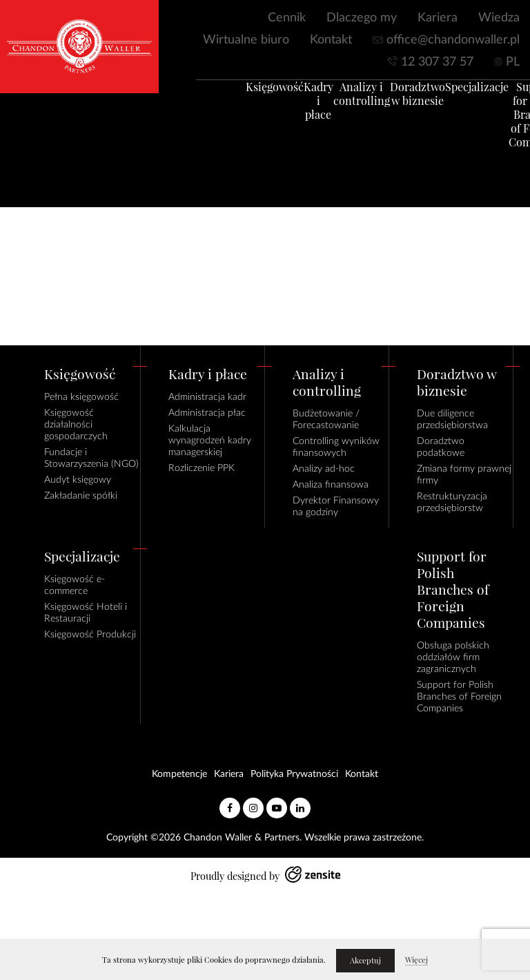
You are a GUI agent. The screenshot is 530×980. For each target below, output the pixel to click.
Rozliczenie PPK (202, 468)
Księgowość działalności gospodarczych (76, 425)
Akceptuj (365, 961)
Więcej (416, 960)
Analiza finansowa (331, 485)
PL (513, 62)
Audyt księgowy (78, 480)
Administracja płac (207, 413)
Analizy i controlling (344, 101)
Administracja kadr (207, 397)
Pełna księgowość (81, 397)
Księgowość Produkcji (90, 635)
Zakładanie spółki (81, 496)
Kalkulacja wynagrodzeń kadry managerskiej (210, 441)
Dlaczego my (362, 18)
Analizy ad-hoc (324, 469)
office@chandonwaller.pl (453, 40)
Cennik (287, 18)
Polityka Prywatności (294, 774)
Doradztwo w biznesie (400, 101)
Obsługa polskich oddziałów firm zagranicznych (453, 657)
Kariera (438, 18)
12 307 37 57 (437, 62)
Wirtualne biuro (246, 40)
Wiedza (499, 18)
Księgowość (257, 94)
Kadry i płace (301, 108)
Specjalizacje (459, 94)
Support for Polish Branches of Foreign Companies (459, 697)
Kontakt (331, 40)
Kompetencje (179, 774)
